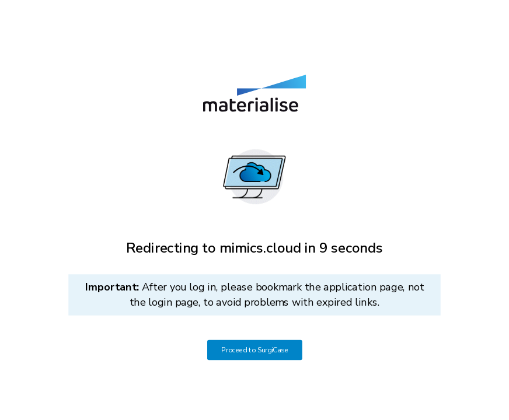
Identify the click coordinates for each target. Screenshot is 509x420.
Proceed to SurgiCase (255, 350)
